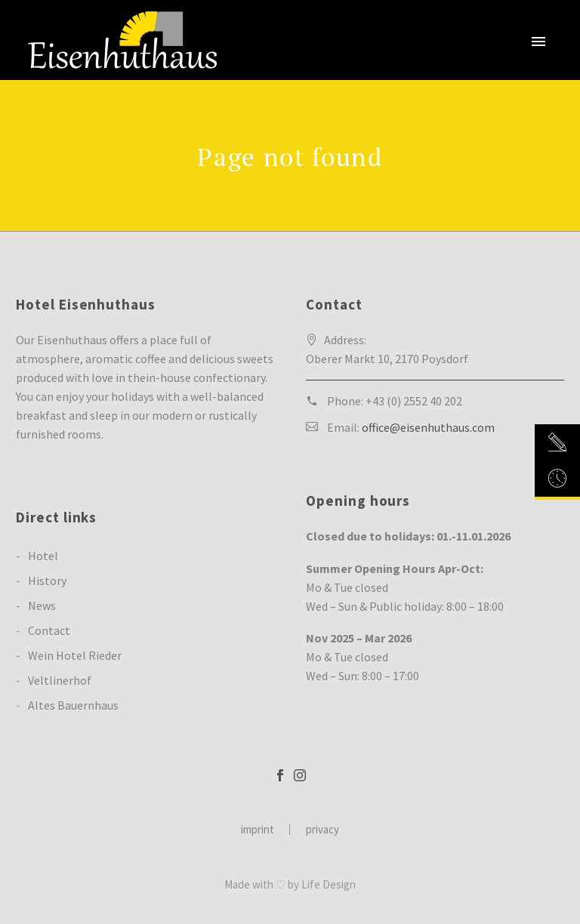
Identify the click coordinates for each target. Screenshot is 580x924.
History (47, 581)
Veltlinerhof (60, 680)
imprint (258, 830)
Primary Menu (538, 42)
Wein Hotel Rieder (75, 655)
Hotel (43, 556)
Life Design (329, 884)
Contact (49, 630)
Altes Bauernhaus (73, 705)
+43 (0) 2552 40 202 (414, 401)
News (42, 605)
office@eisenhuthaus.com (428, 427)
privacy (322, 830)
